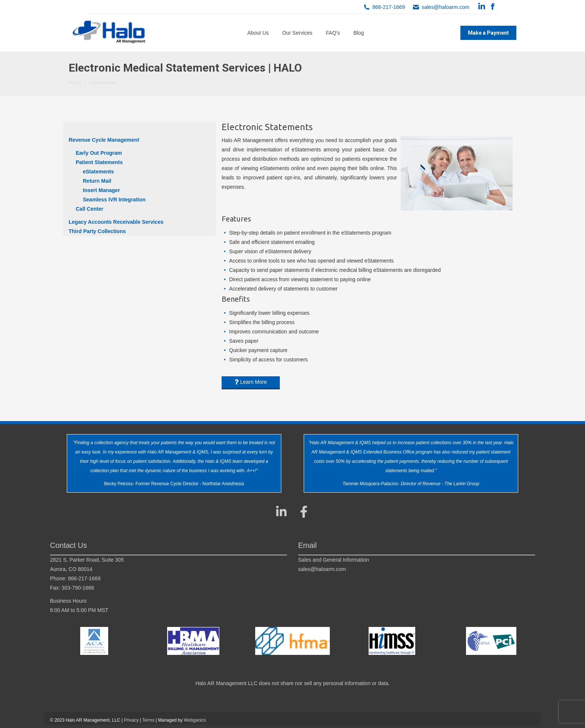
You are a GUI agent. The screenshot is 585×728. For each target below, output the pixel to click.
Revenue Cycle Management (104, 140)
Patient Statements (99, 162)
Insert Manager (101, 190)
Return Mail (97, 181)
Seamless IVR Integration (114, 200)
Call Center (90, 209)
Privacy (131, 720)
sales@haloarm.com (445, 7)
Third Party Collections (97, 231)
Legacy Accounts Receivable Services (116, 222)
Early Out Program (99, 153)
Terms (148, 720)
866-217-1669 (389, 7)
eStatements (98, 172)
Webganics (195, 720)
